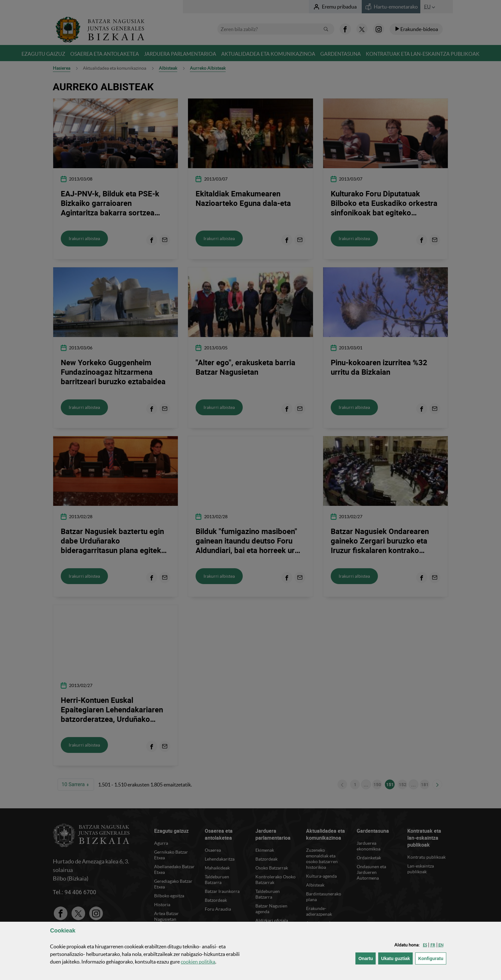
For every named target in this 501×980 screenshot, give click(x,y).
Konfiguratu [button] (432, 958)
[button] (425, 945)
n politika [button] (198, 962)
